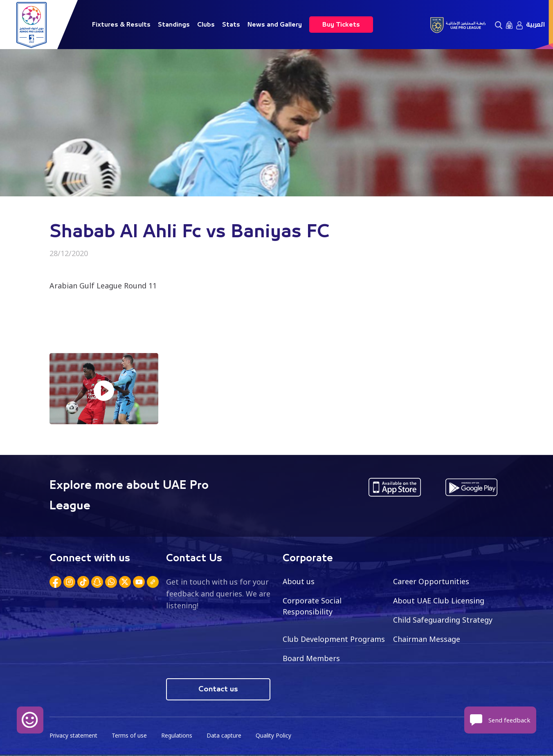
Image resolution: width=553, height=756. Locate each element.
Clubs (206, 25)
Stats (231, 25)
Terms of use (130, 736)
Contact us (218, 689)
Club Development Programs (334, 639)
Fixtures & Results (121, 25)
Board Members (311, 658)
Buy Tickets (341, 25)
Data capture (226, 736)
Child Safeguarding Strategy (443, 620)
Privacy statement (74, 736)
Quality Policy (276, 736)
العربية (535, 25)
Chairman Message (427, 639)
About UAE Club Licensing (439, 601)
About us (299, 581)
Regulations (178, 736)
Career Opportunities (431, 581)
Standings (174, 25)
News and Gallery (275, 25)
